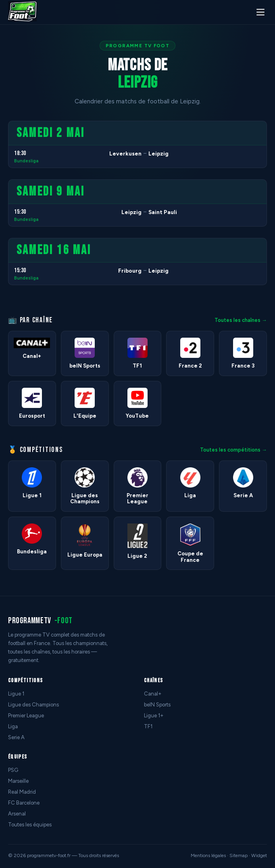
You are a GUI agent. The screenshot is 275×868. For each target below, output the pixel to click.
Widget (259, 855)
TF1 (148, 726)
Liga (13, 726)
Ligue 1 (16, 694)
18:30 (20, 153)
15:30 (20, 212)
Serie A (16, 737)
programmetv (40, 621)
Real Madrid (22, 792)
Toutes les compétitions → (233, 450)
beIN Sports (157, 705)
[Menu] (260, 12)
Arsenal (17, 814)
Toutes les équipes (30, 825)
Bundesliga (26, 161)
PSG (13, 770)
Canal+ (153, 694)
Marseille (18, 781)
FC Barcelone (24, 803)
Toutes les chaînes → (241, 320)
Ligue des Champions (33, 705)
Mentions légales (208, 855)
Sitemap (239, 855)
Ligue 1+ (154, 716)
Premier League (26, 716)
